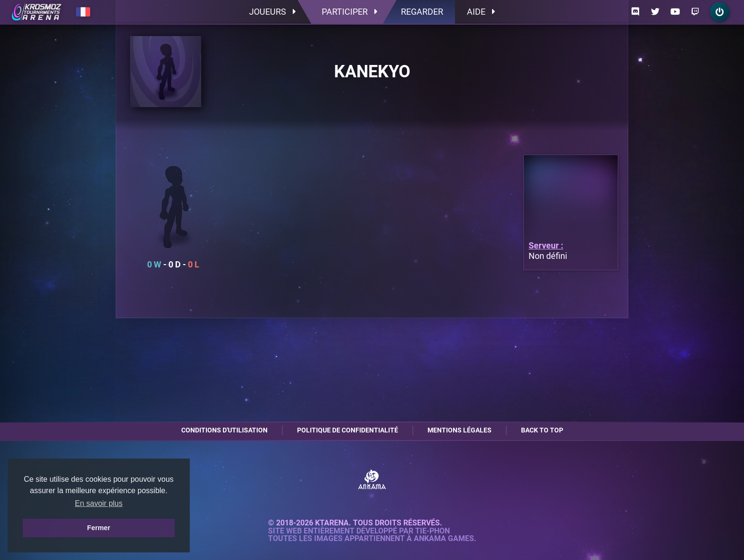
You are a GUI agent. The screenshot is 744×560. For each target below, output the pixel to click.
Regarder (422, 12)
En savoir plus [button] (99, 503)
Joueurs (272, 12)
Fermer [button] (99, 528)
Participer (349, 12)
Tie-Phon (432, 531)
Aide (481, 12)
